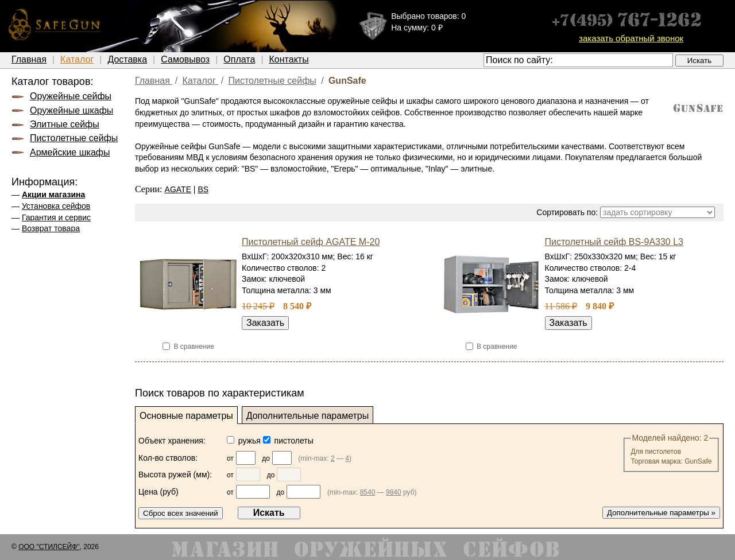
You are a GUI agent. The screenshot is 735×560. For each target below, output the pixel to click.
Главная (29, 59)
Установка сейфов (56, 206)
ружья (245, 441)
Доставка (127, 59)
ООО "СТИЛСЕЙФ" (49, 547)
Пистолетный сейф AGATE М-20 (311, 242)
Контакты (289, 59)
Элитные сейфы (65, 124)
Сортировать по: (567, 212)
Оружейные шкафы (71, 110)
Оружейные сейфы (71, 96)
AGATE (178, 189)
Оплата (239, 59)
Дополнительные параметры (308, 416)
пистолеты (288, 441)
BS (203, 189)
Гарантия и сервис (56, 217)
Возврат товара (51, 228)
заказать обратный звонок (631, 38)
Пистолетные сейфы (74, 138)
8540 (368, 492)
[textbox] (578, 60)
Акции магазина (53, 195)
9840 (394, 492)
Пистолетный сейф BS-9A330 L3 (614, 242)
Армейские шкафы (70, 152)
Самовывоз (185, 59)
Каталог (77, 59)
